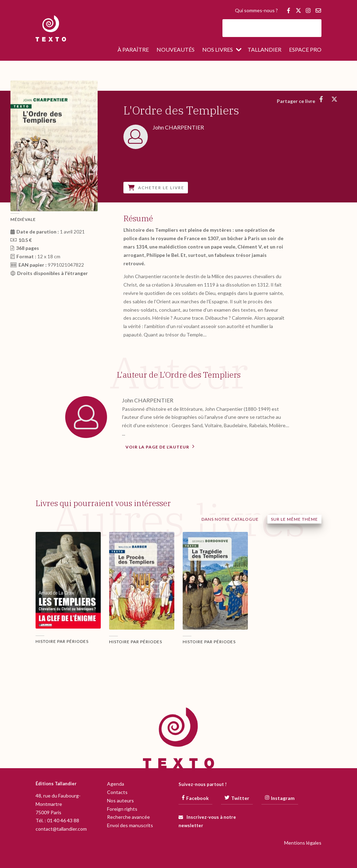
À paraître (133, 50)
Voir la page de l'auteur (160, 446)
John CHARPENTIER (148, 400)
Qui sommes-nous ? (256, 11)
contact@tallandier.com (61, 829)
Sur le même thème (294, 519)
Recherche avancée (128, 817)
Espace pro (305, 50)
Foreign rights (122, 809)
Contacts (117, 792)
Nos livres (218, 50)
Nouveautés (176, 50)
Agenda (116, 784)
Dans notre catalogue (230, 519)
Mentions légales (303, 843)
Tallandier (264, 50)
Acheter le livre (156, 188)
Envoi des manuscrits (130, 825)
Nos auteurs (120, 800)
